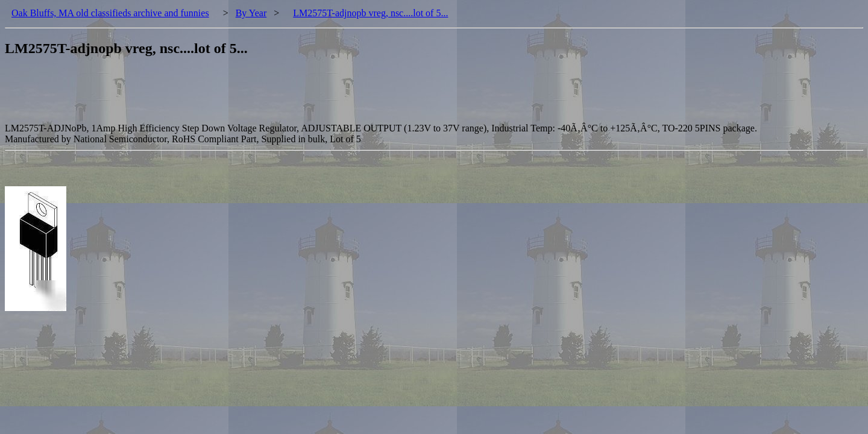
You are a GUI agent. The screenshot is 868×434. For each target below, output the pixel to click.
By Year (251, 13)
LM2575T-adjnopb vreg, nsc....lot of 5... (370, 13)
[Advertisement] (224, 96)
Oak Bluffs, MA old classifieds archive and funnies (110, 13)
